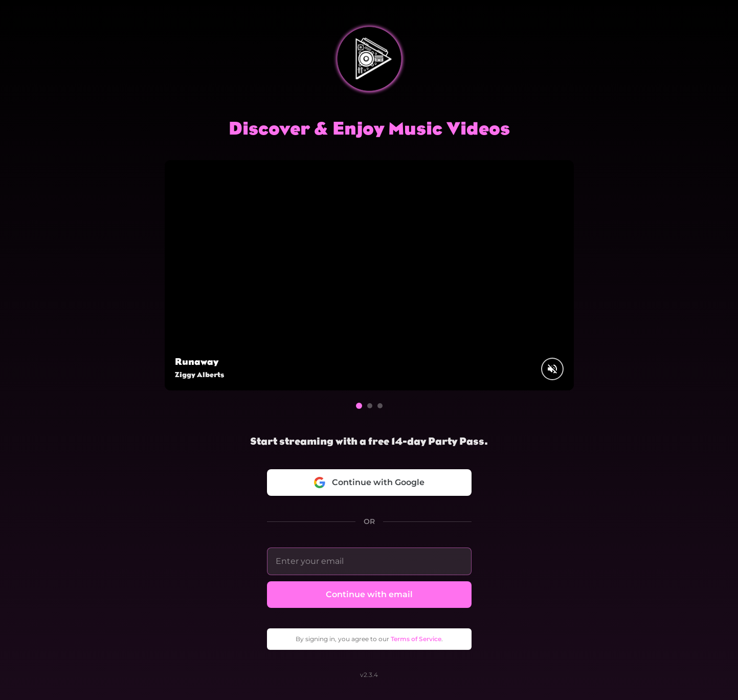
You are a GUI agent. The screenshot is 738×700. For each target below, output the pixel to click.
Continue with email (369, 594)
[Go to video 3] (380, 406)
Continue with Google (369, 483)
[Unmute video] (552, 369)
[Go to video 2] (370, 406)
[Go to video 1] (359, 406)
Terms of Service (416, 639)
